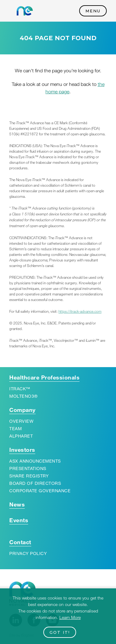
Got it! (60, 632)
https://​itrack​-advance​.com (80, 311)
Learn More (70, 617)
